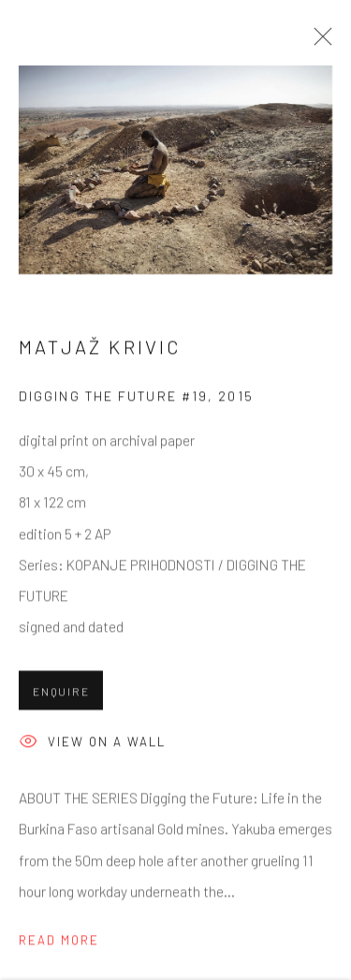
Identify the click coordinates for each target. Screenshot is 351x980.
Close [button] (318, 42)
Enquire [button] (61, 693)
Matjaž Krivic (100, 349)
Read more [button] (59, 943)
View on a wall (92, 745)
